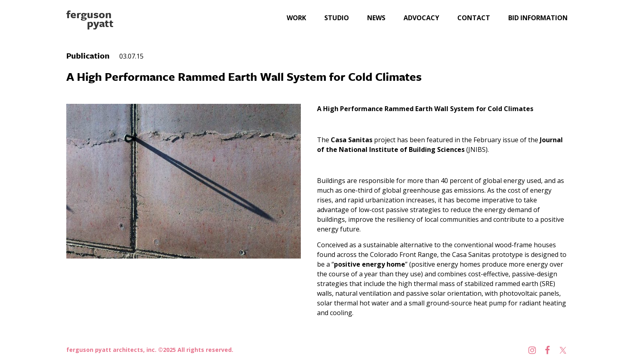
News (376, 18)
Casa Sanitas (352, 140)
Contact (474, 18)
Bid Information (538, 18)
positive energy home (370, 264)
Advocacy (421, 18)
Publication (88, 56)
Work (296, 18)
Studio (337, 18)
